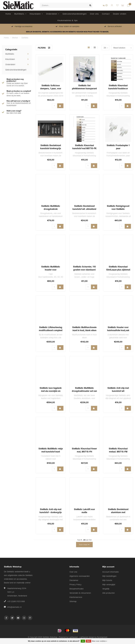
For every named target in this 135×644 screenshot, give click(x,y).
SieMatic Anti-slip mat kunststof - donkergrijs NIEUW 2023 (51, 512)
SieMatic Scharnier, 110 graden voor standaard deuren (84, 270)
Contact (106, 14)
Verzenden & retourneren (80, 593)
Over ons (94, 14)
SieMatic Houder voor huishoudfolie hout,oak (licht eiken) (118, 330)
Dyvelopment (102, 637)
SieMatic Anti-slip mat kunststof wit (118, 389)
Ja (83, 641)
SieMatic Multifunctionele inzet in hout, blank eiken (84, 329)
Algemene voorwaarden (80, 576)
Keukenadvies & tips (67, 20)
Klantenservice (76, 597)
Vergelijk (106, 589)
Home (8, 14)
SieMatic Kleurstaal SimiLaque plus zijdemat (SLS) (118, 270)
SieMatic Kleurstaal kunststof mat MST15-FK (84, 147)
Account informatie (110, 572)
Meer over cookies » (99, 641)
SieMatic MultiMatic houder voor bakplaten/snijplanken (51, 270)
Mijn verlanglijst (109, 584)
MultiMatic (19, 14)
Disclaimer (74, 580)
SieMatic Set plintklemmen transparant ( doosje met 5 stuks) (84, 88)
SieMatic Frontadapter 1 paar (118, 147)
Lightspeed (73, 637)
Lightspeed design (87, 637)
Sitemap (73, 601)
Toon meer (84, 545)
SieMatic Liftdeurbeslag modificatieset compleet (51, 329)
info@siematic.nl (14, 607)
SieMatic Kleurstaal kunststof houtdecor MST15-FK (118, 88)
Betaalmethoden (77, 589)
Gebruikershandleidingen (75, 14)
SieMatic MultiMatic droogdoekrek (51, 207)
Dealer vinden (120, 14)
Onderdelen (52, 14)
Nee (88, 641)
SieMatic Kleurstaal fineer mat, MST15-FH (84, 450)
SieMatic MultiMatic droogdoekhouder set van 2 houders (84, 391)
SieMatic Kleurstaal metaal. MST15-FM (118, 450)
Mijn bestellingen (109, 576)
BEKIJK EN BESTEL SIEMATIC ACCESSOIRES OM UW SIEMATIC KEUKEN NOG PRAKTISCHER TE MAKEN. (67, 32)
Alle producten (109, 593)
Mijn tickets (107, 580)
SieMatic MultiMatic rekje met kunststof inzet (51, 450)
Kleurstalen (35, 14)
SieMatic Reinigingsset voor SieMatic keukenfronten (118, 209)
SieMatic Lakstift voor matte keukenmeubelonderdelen (84, 512)
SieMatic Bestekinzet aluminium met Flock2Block (118, 512)
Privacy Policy (75, 584)
